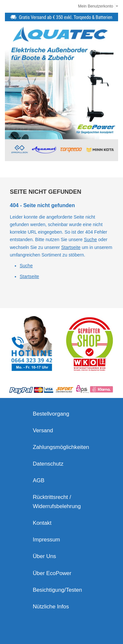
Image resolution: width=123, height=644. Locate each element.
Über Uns (44, 556)
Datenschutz (48, 464)
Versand (43, 430)
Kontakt (42, 523)
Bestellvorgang (51, 414)
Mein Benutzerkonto (96, 6)
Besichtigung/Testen (57, 590)
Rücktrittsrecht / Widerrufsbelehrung (57, 502)
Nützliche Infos (51, 607)
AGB (39, 480)
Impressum (46, 540)
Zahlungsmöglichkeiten (61, 447)
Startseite (71, 247)
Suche (91, 239)
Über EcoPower (52, 573)
